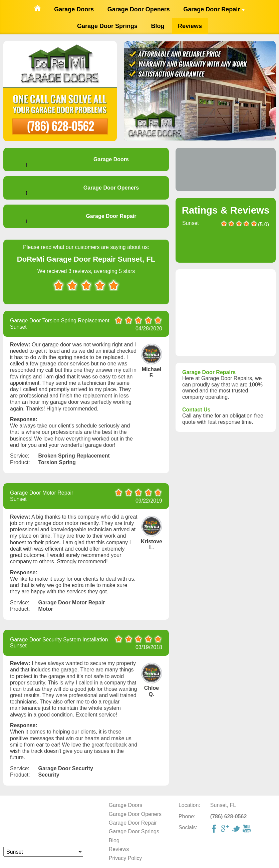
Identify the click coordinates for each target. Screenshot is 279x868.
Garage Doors (74, 9)
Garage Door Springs (107, 26)
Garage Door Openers (139, 9)
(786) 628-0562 (60, 126)
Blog (158, 26)
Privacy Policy (125, 858)
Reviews (190, 26)
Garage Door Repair (214, 9)
